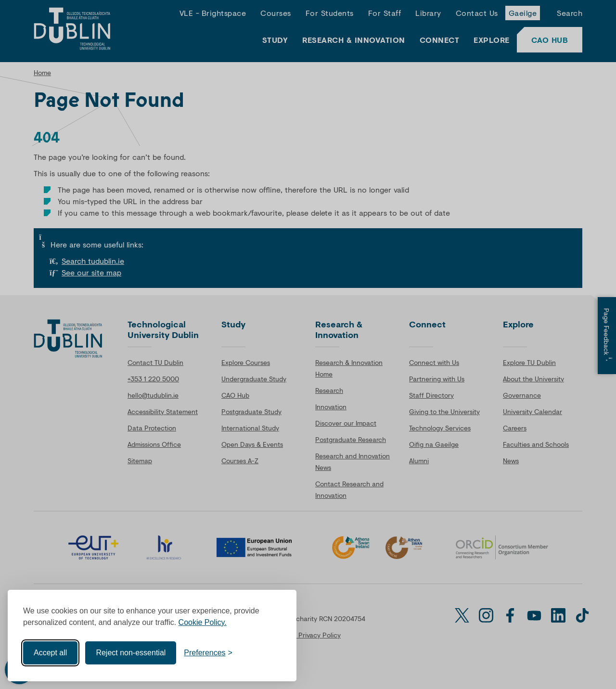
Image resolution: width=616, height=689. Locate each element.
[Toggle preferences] (208, 650)
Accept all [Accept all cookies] (50, 650)
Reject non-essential (131, 650)
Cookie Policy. (203, 620)
